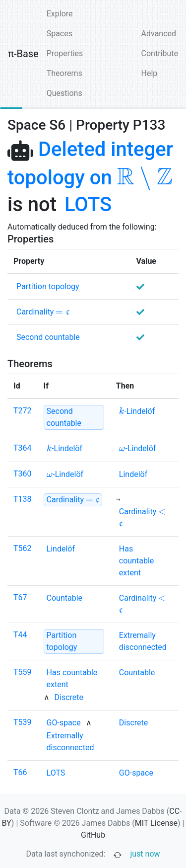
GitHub (93, 835)
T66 (20, 772)
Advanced (159, 34)
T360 (23, 474)
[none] (88, 205)
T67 (20, 597)
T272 (23, 411)
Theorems (64, 73)
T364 (23, 448)
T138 (23, 499)
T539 (23, 722)
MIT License (156, 823)
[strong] (74, 417)
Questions (64, 93)
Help (150, 73)
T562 (23, 548)
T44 (20, 635)
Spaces (60, 34)
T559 (23, 672)
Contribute (160, 53)
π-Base (23, 54)
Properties (65, 53)
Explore (60, 14)
